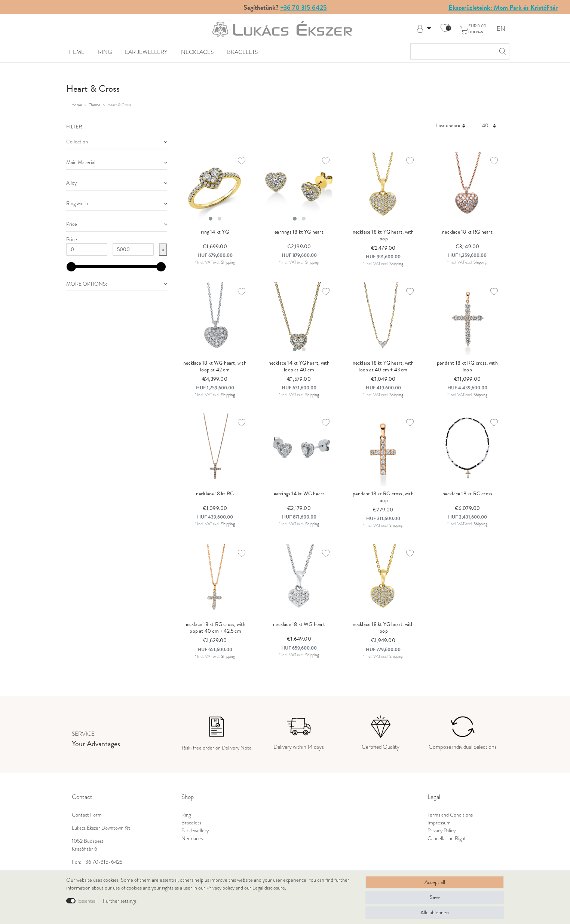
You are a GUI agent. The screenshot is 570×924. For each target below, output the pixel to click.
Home (77, 105)
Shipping (228, 262)
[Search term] (452, 51)
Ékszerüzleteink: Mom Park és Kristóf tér (503, 7)
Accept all (435, 882)
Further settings (120, 901)
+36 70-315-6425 (103, 862)
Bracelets (242, 52)
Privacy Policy (442, 831)
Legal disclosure (269, 888)
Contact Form (87, 815)
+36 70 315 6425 (304, 7)
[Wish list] (445, 29)
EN (501, 29)
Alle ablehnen (435, 913)
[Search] (502, 51)
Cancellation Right (447, 838)
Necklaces (197, 52)
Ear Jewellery (146, 52)
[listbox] (215, 188)
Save (435, 897)
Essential (87, 901)
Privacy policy (220, 888)
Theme (75, 52)
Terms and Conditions (450, 815)
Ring (105, 52)
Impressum (439, 823)
